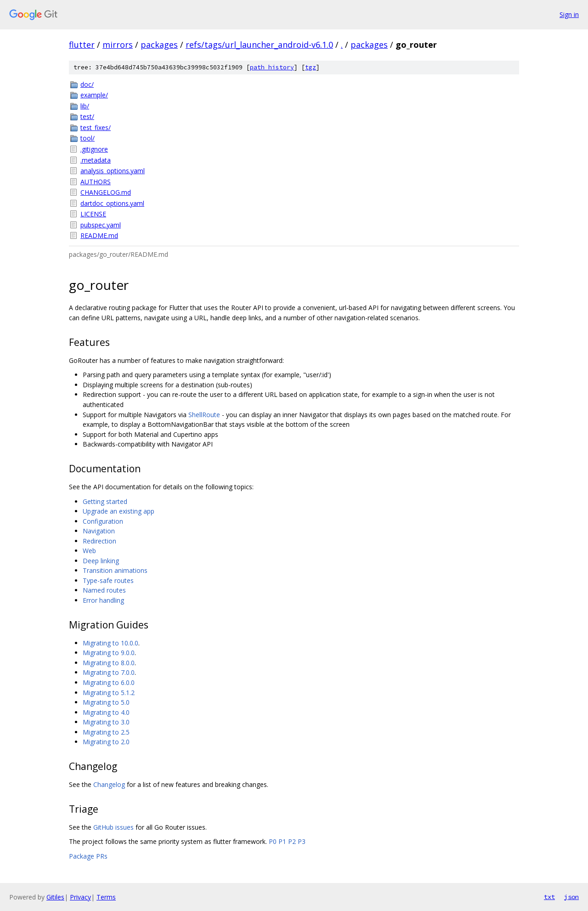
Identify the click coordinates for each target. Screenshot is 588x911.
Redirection (99, 541)
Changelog (109, 784)
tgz (311, 67)
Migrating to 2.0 (106, 742)
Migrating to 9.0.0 (109, 653)
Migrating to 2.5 (106, 732)
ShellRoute (204, 415)
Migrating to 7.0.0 (109, 672)
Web (89, 551)
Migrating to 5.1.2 (109, 693)
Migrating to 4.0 (106, 712)
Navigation (99, 531)
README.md (99, 235)
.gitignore (94, 149)
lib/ (85, 106)
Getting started (105, 501)
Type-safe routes (108, 580)
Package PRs (88, 856)
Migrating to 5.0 (106, 702)
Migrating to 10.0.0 (110, 643)
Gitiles (55, 897)
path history (272, 67)
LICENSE (93, 214)
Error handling (103, 600)
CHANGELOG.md (106, 192)
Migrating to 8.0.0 (109, 663)
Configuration (103, 521)
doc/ (87, 84)
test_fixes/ (96, 127)
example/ (94, 95)
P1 (282, 841)
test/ (87, 116)
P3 (302, 841)
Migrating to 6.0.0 (109, 682)
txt (549, 897)
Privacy (80, 897)
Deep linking (101, 561)
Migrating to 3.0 (106, 722)
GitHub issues (113, 827)
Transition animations (115, 570)
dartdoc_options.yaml (112, 203)
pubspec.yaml (101, 225)
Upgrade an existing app (119, 511)
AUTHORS (96, 182)
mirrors (118, 45)
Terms (106, 897)
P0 (273, 841)
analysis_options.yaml (113, 171)
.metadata (96, 160)
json (571, 897)
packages (159, 45)
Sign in (569, 14)
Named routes (104, 590)
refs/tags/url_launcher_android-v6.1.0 (259, 45)
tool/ (88, 138)
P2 (292, 841)
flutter (82, 45)
